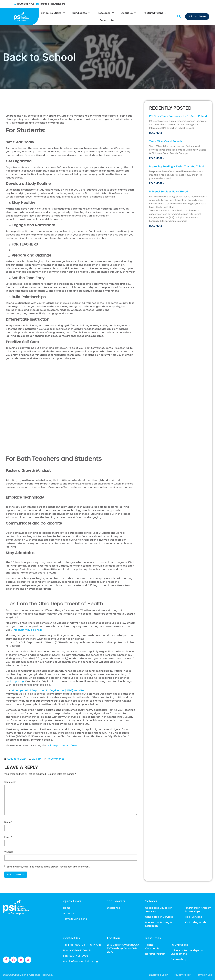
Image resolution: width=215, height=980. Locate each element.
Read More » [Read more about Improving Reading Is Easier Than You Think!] (157, 183)
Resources (106, 13)
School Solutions (53, 13)
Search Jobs (107, 20)
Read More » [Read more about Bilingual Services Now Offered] (157, 226)
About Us (129, 13)
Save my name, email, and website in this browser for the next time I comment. (48, 867)
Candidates (81, 13)
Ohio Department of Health (64, 745)
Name (8, 822)
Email (8, 837)
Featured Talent (155, 13)
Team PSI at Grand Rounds (166, 141)
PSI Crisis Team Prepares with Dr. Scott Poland (178, 116)
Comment (10, 782)
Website (9, 852)
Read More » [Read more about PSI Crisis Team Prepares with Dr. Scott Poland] (157, 133)
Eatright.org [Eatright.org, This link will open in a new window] (17, 681)
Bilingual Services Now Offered (169, 192)
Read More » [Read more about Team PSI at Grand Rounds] (157, 158)
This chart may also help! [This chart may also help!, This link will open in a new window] (27, 630)
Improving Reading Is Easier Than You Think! (176, 166)
